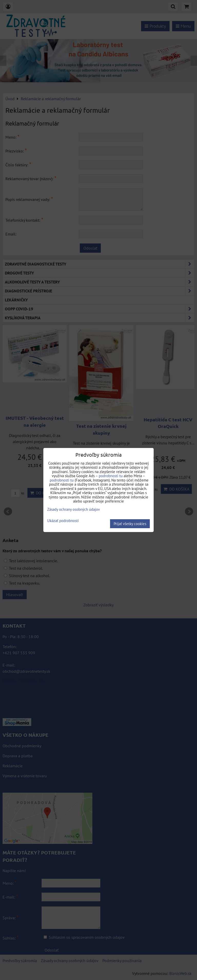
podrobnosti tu (111, 476)
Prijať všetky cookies (130, 524)
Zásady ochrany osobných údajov (73, 509)
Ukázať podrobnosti (63, 521)
